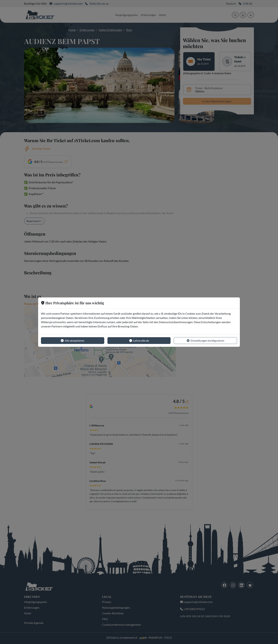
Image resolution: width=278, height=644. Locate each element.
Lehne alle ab (139, 341)
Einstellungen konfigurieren (205, 341)
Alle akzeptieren (73, 341)
